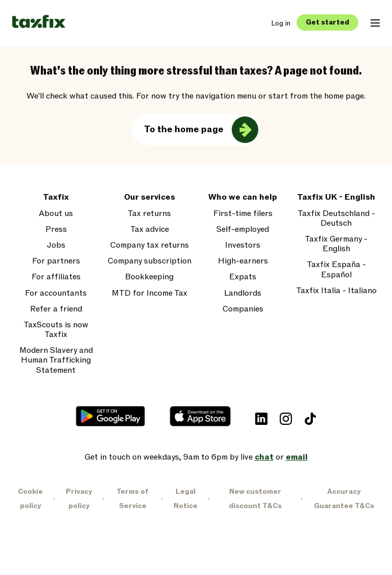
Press (56, 230)
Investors (243, 245)
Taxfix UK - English (336, 197)
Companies (243, 309)
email (297, 457)
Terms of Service (132, 499)
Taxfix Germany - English (336, 244)
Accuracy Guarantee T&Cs (344, 499)
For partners (56, 261)
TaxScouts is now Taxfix (56, 330)
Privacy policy (79, 499)
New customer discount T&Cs (255, 499)
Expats (243, 277)
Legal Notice (186, 499)
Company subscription (150, 261)
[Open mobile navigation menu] (375, 23)
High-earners (243, 261)
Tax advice (150, 230)
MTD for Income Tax (150, 293)
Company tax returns (150, 245)
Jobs (56, 245)
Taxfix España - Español (336, 270)
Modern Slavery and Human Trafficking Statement (56, 361)
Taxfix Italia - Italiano (336, 291)
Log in (281, 23)
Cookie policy (30, 499)
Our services (150, 197)
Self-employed (243, 230)
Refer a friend (56, 309)
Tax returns (149, 214)
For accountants (56, 293)
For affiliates (56, 277)
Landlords (243, 293)
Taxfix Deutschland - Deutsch (336, 219)
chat (264, 457)
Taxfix (56, 197)
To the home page (184, 129)
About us (56, 214)
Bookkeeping (149, 277)
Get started (327, 22)
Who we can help (243, 197)
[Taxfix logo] (39, 22)
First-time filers (243, 214)
